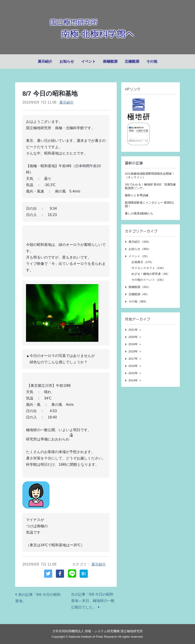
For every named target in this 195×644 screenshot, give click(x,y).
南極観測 (110, 61)
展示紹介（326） (140, 242)
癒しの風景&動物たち (139, 213)
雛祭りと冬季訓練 (137, 195)
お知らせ (67, 61)
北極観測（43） (139, 294)
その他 (152, 61)
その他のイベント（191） (149, 280)
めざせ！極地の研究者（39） (151, 274)
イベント (88, 61)
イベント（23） (139, 256)
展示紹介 (45, 61)
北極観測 (132, 61)
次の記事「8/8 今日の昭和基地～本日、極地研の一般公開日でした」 (93, 601)
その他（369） (138, 301)
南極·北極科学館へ (97, 33)
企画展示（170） (143, 262)
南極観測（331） (140, 287)
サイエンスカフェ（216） (149, 268)
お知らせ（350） (140, 249)
